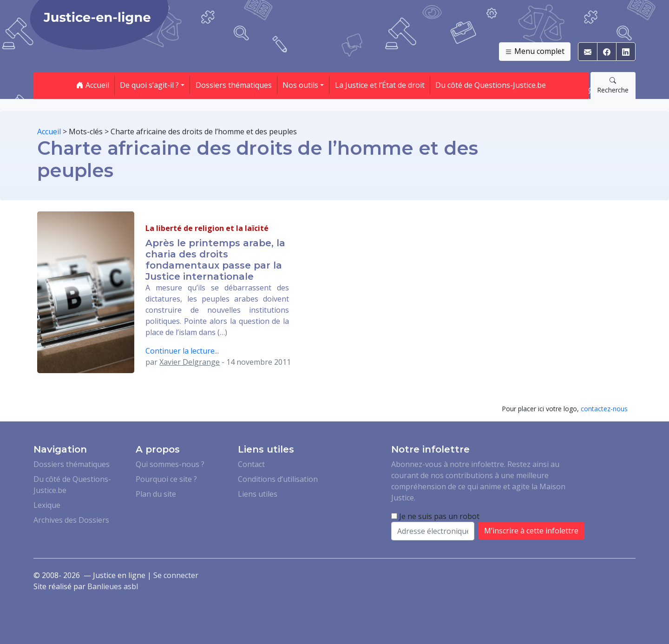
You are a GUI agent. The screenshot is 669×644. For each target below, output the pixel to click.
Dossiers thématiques (234, 85)
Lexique (47, 505)
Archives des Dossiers (71, 520)
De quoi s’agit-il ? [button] (149, 85)
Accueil (93, 85)
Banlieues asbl (113, 586)
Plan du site (156, 494)
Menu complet (535, 52)
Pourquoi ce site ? (166, 479)
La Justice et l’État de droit (380, 85)
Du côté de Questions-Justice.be (491, 85)
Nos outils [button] (300, 85)
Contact (251, 464)
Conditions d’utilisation (278, 479)
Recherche (613, 85)
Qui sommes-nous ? (170, 464)
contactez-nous (604, 409)
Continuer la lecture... (182, 351)
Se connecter (176, 575)
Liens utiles (258, 494)
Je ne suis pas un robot (435, 516)
